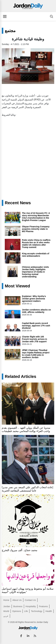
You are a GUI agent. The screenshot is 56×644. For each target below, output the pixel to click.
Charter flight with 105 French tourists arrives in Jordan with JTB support (34, 339)
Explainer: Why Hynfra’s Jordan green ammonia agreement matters (34, 299)
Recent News (18, 203)
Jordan (7, 606)
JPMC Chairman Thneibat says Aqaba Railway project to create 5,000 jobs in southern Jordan (36, 354)
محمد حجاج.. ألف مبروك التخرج (20, 550)
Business (18, 606)
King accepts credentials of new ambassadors (36, 255)
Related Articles (21, 377)
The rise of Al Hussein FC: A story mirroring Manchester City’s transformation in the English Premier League (36, 217)
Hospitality (31, 606)
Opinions (17, 611)
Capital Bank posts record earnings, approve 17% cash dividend (36, 326)
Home (6, 600)
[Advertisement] (28, 149)
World (6, 611)
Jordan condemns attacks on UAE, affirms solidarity (36, 311)
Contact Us (30, 600)
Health (49, 611)
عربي (6, 616)
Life (26, 611)
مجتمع (10, 31)
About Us (17, 600)
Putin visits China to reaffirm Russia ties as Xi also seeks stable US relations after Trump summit (36, 244)
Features (43, 606)
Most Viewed (17, 286)
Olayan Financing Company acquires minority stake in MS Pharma (36, 229)
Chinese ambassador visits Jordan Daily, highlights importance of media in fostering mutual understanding (35, 272)
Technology (37, 611)
